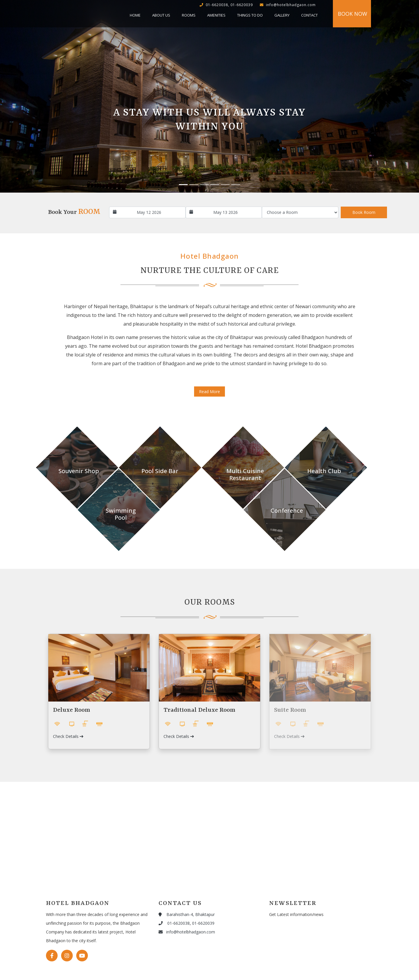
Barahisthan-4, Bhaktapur (187, 914)
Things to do (250, 15)
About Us (161, 15)
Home (135, 15)
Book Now (353, 14)
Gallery (282, 15)
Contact (309, 15)
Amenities (216, 15)
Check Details (68, 736)
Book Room (364, 212)
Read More (210, 392)
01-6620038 (174, 923)
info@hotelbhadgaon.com (187, 932)
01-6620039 (203, 923)
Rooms (189, 15)
